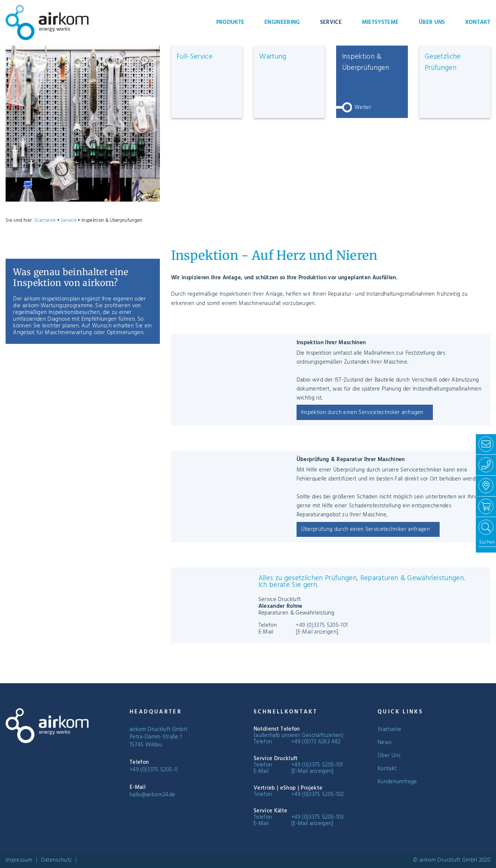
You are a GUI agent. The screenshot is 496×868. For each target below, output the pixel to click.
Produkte (230, 22)
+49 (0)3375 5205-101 (322, 625)
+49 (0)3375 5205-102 (318, 794)
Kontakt (478, 22)
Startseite (45, 220)
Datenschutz (57, 860)
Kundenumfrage (397, 782)
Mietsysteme (380, 22)
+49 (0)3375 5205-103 (318, 817)
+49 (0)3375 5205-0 (154, 770)
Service (331, 22)
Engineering (282, 22)
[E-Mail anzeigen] (317, 632)
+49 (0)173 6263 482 (316, 742)
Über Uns (432, 22)
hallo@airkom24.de (153, 795)
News (385, 743)
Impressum (19, 860)
